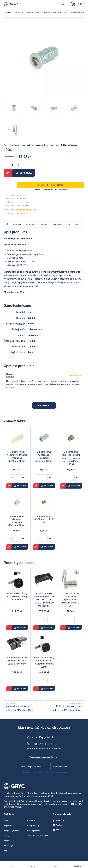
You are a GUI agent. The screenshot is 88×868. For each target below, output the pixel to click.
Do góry (7, 224)
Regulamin (8, 826)
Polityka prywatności (12, 831)
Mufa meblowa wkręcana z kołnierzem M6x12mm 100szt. (17, 521)
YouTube (58, 825)
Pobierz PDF (78, 224)
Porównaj (8, 173)
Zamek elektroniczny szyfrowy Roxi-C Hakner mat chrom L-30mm (44, 662)
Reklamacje (8, 846)
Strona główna (18, 12)
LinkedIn (58, 830)
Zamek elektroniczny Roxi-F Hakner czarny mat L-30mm (17, 596)
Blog (5, 851)
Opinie (68, 224)
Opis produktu (17, 224)
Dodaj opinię (44, 405)
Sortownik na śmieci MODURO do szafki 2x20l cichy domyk (17, 661)
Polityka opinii (9, 841)
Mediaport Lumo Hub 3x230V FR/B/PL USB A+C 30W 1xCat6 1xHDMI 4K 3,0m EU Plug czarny (44, 600)
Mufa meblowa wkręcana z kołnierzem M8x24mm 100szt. (44, 456)
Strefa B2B (31, 821)
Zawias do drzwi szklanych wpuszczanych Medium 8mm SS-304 (71, 600)
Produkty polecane (57, 224)
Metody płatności (34, 831)
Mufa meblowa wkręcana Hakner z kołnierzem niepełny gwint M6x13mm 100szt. (71, 458)
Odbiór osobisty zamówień (37, 836)
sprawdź (28, 205)
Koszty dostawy (33, 826)
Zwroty (6, 836)
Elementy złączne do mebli (52, 12)
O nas (6, 821)
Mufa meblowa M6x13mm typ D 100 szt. (44, 519)
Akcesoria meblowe (33, 12)
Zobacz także (43, 224)
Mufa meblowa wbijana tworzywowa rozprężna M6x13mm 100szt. (17, 456)
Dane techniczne (30, 224)
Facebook (58, 820)
